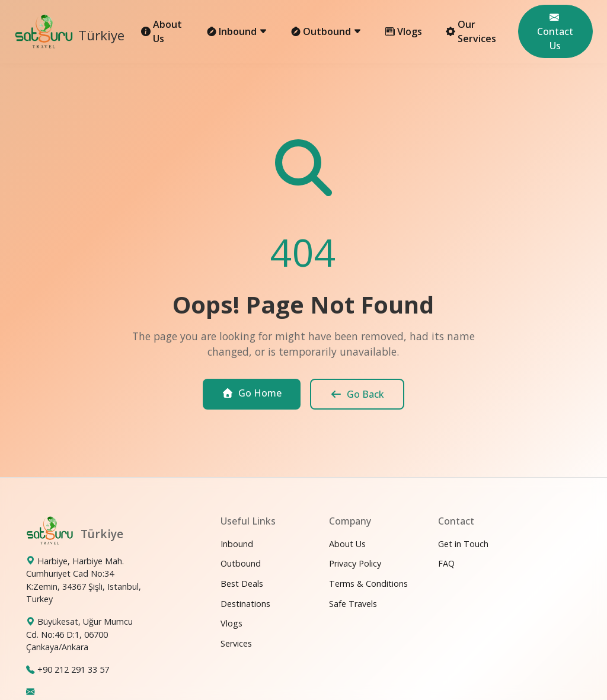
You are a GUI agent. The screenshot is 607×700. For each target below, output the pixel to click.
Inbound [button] (237, 31)
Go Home (252, 393)
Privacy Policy (355, 563)
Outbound (241, 563)
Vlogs (404, 31)
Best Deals (242, 584)
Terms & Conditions (368, 584)
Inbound (237, 544)
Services (236, 643)
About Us (162, 31)
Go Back (357, 394)
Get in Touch (463, 544)
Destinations (245, 604)
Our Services (471, 31)
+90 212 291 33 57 (73, 669)
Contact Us (555, 31)
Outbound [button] (326, 31)
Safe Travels (353, 604)
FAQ (446, 563)
